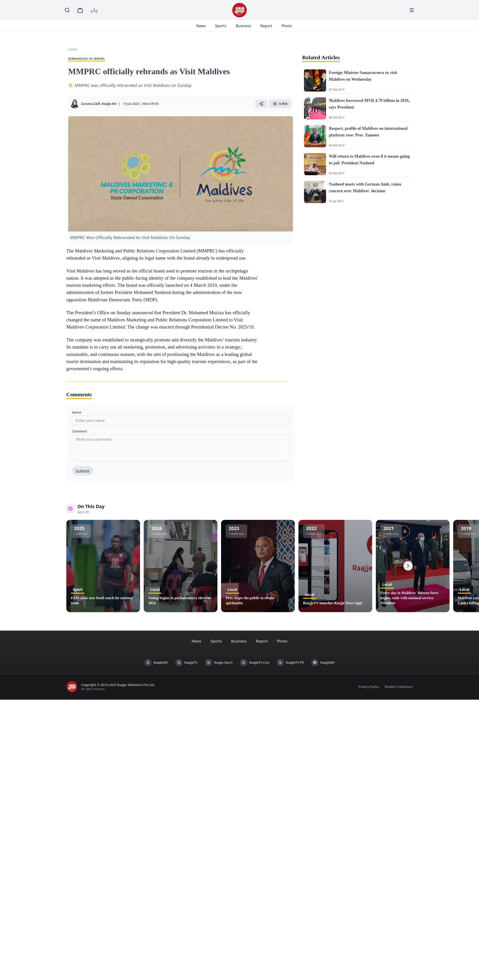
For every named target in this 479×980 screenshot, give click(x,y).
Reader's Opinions (399, 692)
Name (76, 418)
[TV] (80, 10)
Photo (292, 29)
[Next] (408, 571)
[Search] (67, 10)
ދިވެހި (94, 10)
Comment (79, 437)
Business (249, 29)
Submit (83, 477)
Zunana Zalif (91, 109)
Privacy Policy (369, 692)
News (207, 29)
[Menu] (412, 10)
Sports (226, 29)
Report (272, 29)
